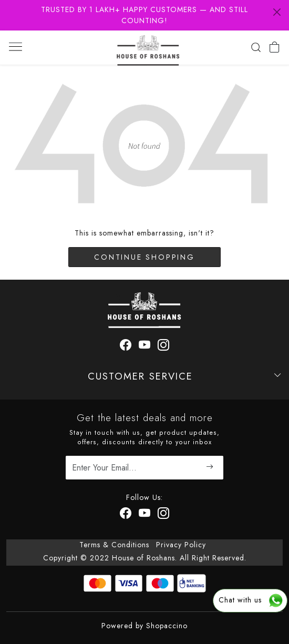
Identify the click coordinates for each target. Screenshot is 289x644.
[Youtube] (145, 515)
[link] (256, 47)
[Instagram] (164, 515)
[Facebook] (126, 515)
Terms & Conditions (114, 545)
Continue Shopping (145, 257)
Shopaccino (167, 626)
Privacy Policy (181, 545)
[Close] (277, 12)
